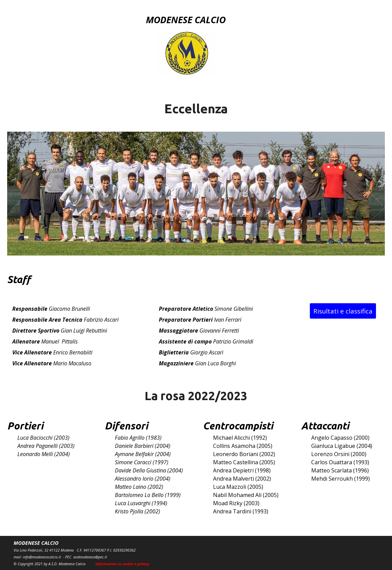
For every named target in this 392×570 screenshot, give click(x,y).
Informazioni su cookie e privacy (122, 564)
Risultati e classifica (343, 311)
